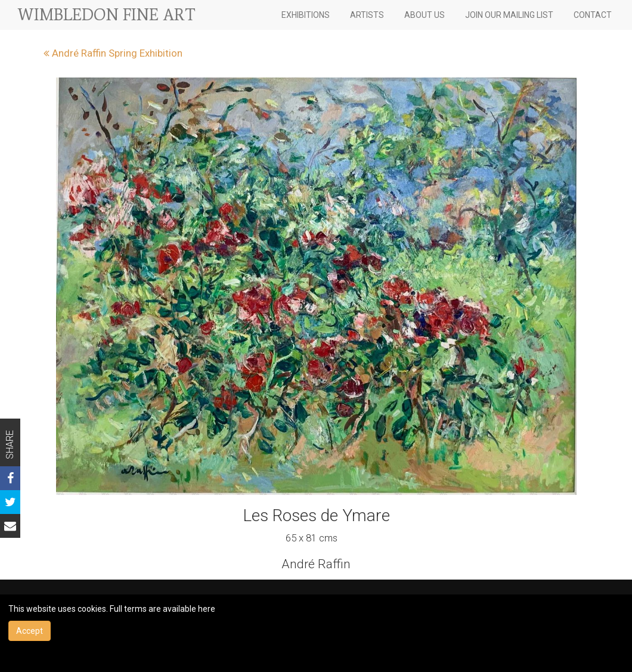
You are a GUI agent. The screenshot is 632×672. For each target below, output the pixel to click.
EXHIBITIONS (306, 15)
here (207, 609)
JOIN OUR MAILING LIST (509, 15)
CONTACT (593, 15)
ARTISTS (367, 15)
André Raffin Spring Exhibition (113, 53)
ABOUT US (425, 15)
